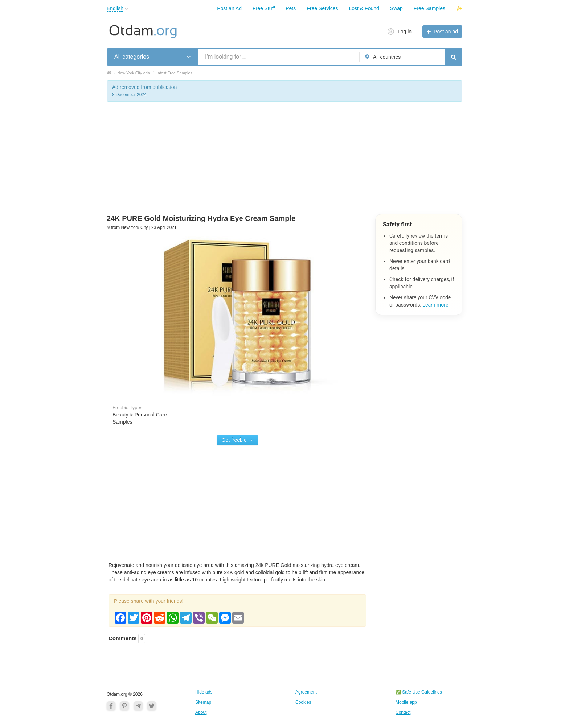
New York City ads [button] (133, 73)
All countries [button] (387, 57)
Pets (291, 8)
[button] (126, 9)
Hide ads (204, 692)
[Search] (454, 57)
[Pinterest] (124, 706)
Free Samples (429, 8)
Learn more (436, 305)
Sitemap (203, 702)
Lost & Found (364, 8)
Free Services (322, 8)
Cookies (303, 702)
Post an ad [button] (446, 32)
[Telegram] (138, 706)
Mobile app (406, 702)
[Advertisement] (284, 163)
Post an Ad (229, 8)
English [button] (115, 8)
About (201, 712)
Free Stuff (264, 8)
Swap (396, 8)
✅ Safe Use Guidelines (419, 692)
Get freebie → (237, 440)
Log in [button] (405, 32)
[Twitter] (152, 706)
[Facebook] (111, 706)
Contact (403, 712)
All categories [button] (132, 57)
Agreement (306, 692)
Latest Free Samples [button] (174, 73)
